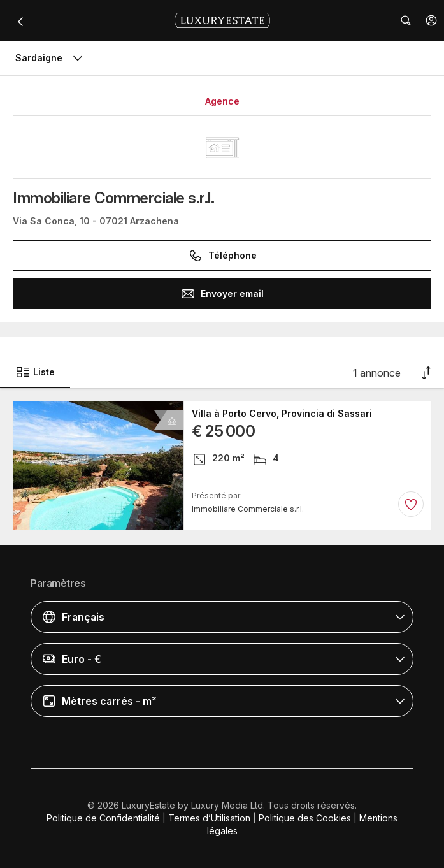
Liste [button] (35, 372)
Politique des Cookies (305, 818)
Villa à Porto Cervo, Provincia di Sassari (282, 414)
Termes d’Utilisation (209, 818)
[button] (431, 20)
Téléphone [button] (222, 256)
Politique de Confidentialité (103, 818)
